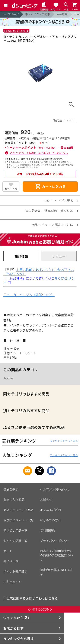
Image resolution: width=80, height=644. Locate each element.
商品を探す (11, 489)
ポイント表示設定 (15, 571)
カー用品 (62, 14)
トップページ (10, 14)
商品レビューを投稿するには (52, 225)
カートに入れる (50, 186)
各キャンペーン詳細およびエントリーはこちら (39, 153)
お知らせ (46, 499)
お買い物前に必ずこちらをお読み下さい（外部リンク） (39, 272)
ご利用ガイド (12, 582)
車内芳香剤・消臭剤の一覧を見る (49, 211)
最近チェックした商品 (18, 510)
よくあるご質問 (51, 510)
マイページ (11, 561)
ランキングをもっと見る (64, 441)
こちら (53, 598)
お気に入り (11, 189)
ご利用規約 (48, 530)
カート (8, 551)
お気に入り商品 (14, 499)
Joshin (8, 378)
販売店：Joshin (64, 120)
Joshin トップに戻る (58, 201)
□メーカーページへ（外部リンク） (29, 295)
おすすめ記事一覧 (15, 541)
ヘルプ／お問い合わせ (55, 489)
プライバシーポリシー (55, 541)
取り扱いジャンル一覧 (18, 520)
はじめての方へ (51, 520)
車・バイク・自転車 (38, 14)
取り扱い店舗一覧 (15, 530)
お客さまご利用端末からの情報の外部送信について (57, 555)
